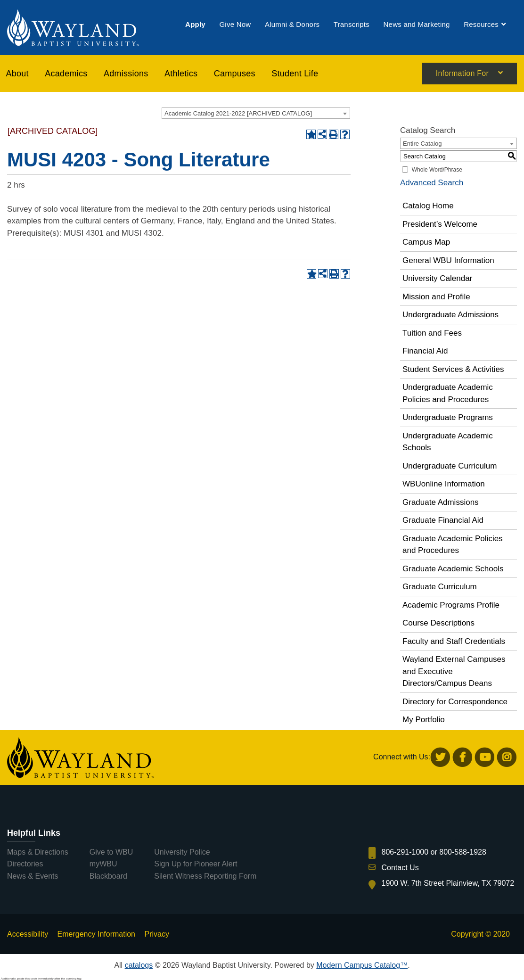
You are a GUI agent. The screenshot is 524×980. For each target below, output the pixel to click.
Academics (66, 74)
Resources (481, 25)
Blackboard (108, 876)
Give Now (235, 25)
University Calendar (437, 278)
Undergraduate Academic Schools (448, 442)
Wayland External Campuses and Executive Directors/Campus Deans (454, 671)
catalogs (139, 965)
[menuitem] (195, 25)
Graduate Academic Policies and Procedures (453, 545)
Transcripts (352, 25)
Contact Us (400, 868)
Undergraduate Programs (448, 417)
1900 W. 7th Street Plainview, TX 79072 (448, 883)
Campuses (235, 74)
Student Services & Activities (453, 369)
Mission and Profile (436, 297)
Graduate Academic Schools (453, 569)
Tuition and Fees (432, 333)
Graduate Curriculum (440, 587)
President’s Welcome (440, 224)
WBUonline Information (444, 484)
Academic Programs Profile (451, 605)
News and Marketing (416, 25)
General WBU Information (448, 260)
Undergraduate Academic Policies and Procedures (448, 393)
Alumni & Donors (292, 25)
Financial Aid (425, 351)
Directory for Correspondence (455, 702)
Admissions (126, 74)
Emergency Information (96, 934)
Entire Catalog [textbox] (422, 144)
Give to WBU (111, 852)
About (17, 74)
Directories (25, 864)
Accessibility (28, 934)
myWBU (103, 864)
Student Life (295, 74)
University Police (182, 852)
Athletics (181, 74)
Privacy (156, 934)
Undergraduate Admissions (450, 315)
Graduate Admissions (441, 502)
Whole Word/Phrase (437, 170)
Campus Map (426, 242)
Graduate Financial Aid (443, 520)
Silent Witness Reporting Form (205, 876)
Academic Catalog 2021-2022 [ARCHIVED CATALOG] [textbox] (238, 113)
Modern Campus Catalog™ (362, 965)
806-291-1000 (405, 852)
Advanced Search (432, 183)
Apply (195, 25)
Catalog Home (428, 206)
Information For (462, 74)
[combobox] (256, 113)
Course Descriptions (438, 623)
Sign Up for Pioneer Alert (196, 864)
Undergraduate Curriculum (450, 466)
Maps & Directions (38, 852)
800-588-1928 (463, 852)
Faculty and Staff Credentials (454, 641)
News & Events (33, 876)
